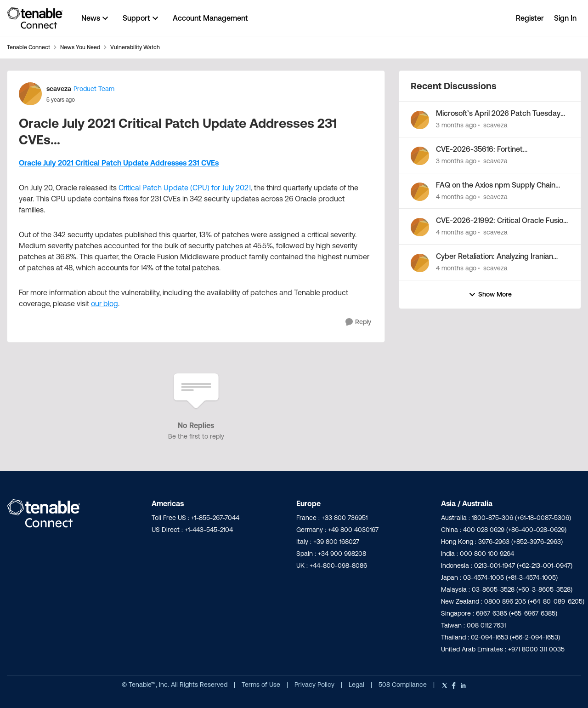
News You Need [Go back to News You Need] (80, 47)
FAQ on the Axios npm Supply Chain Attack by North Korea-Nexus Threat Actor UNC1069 (497, 185)
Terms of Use (261, 685)
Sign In (565, 18)
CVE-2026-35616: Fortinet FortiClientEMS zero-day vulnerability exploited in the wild (497, 149)
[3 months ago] (456, 125)
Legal (357, 685)
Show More (490, 294)
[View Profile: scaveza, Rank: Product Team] (30, 94)
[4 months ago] (456, 197)
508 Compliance (404, 685)
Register (530, 18)
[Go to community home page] (35, 18)
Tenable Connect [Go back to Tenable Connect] (28, 47)
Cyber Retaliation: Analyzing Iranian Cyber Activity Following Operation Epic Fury (501, 257)
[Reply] (358, 322)
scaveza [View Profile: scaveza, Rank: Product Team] (59, 89)
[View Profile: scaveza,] (420, 120)
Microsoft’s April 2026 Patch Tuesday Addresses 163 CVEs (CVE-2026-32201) (502, 114)
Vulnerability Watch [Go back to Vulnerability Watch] (135, 47)
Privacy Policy (315, 685)
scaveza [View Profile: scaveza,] (495, 125)
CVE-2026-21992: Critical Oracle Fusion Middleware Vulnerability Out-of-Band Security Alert (502, 221)
